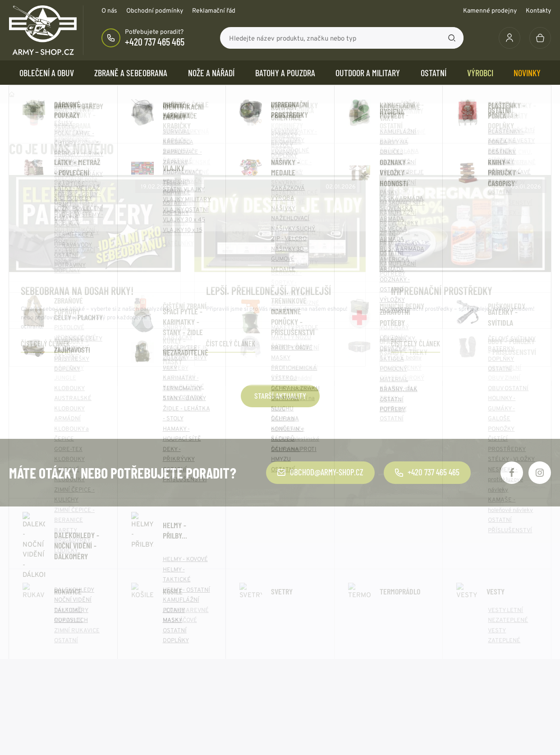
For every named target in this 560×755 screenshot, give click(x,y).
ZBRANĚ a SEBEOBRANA (131, 73)
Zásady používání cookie (324, 647)
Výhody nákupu (32, 674)
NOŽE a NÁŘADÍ (211, 73)
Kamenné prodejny (490, 10)
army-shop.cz (85, 738)
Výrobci (480, 73)
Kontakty (538, 10)
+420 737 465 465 (155, 41)
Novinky (527, 73)
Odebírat (501, 551)
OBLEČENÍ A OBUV (47, 73)
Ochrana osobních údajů (323, 633)
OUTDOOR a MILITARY (368, 73)
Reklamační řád (214, 10)
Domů (12, 94)
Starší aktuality (280, 396)
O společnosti (169, 633)
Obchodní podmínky (155, 10)
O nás (109, 10)
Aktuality (162, 647)
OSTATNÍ (434, 73)
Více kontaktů (448, 687)
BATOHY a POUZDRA (285, 73)
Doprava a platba (35, 660)
